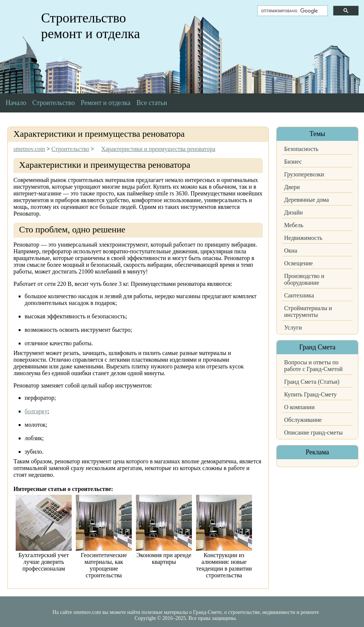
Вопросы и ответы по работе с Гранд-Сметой (313, 366)
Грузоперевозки (304, 174)
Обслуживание (303, 420)
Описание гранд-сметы (313, 433)
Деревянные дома (307, 200)
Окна (291, 251)
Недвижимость (303, 238)
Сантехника (299, 295)
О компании (299, 407)
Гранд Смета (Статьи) (312, 382)
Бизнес (293, 162)
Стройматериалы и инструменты (308, 311)
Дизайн (293, 212)
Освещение (298, 263)
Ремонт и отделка (105, 103)
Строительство (53, 103)
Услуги (293, 328)
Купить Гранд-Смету (310, 394)
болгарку (36, 411)
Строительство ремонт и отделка (91, 26)
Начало (16, 103)
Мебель (294, 225)
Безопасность (301, 149)
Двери (292, 187)
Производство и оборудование (304, 279)
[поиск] (292, 11)
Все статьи (152, 103)
